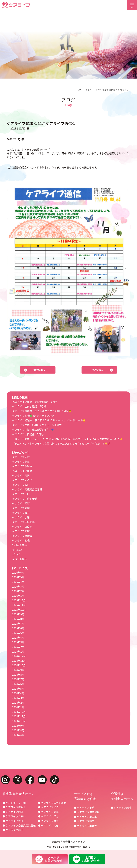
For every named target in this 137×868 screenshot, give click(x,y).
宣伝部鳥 (17, 550)
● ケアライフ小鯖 (84, 807)
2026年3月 (18, 586)
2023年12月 (19, 712)
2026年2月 (18, 591)
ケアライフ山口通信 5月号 (28, 434)
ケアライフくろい (22, 480)
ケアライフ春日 (21, 485)
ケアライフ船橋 (21, 540)
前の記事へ (39, 370)
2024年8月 (18, 675)
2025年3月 (18, 642)
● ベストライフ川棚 (14, 803)
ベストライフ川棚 (22, 471)
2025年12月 (19, 600)
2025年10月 (19, 609)
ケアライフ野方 (21, 513)
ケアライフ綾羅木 (22, 466)
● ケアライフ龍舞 (48, 812)
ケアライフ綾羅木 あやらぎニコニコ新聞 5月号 (42, 411)
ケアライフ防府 (21, 531)
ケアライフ (16, 5)
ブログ (88, 90)
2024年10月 (19, 665)
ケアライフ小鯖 (21, 517)
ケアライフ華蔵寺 (22, 536)
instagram (5, 780)
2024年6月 (18, 684)
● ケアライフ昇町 (48, 807)
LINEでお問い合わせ (87, 859)
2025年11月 (19, 605)
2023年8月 (18, 730)
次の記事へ (97, 370)
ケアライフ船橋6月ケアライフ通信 (33, 416)
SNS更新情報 (20, 545)
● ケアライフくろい (14, 816)
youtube (42, 780)
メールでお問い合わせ (50, 859)
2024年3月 (18, 698)
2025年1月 (18, 651)
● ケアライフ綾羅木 (14, 807)
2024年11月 (19, 661)
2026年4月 (18, 582)
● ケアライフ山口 (13, 830)
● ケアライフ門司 (13, 812)
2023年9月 (18, 726)
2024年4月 (18, 693)
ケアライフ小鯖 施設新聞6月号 (33, 430)
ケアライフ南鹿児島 (23, 522)
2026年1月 (18, 596)
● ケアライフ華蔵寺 (85, 826)
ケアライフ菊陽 (21, 462)
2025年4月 (18, 637)
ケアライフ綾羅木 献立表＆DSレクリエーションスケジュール (49, 420)
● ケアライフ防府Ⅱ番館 (52, 803)
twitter (18, 780)
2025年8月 (18, 619)
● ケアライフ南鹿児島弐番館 (19, 825)
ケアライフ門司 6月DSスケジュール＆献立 (37, 425)
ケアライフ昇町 (21, 503)
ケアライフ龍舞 (21, 508)
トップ (78, 90)
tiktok (54, 780)
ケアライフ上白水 (22, 526)
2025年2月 (18, 647)
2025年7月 (18, 623)
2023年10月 (19, 721)
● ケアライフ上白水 (85, 817)
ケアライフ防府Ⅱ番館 (25, 499)
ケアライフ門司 (21, 475)
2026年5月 (18, 577)
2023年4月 (18, 735)
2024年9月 (18, 670)
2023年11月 (19, 716)
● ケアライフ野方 (48, 816)
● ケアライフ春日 (13, 821)
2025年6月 (18, 628)
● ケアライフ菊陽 (48, 821)
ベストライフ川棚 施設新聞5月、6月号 (35, 402)
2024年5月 (18, 688)
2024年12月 (19, 656)
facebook (30, 780)
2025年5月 (18, 633)
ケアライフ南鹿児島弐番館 (27, 489)
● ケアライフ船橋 (121, 807)
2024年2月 (18, 702)
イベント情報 (20, 559)
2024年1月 (18, 707)
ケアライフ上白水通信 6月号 (29, 406)
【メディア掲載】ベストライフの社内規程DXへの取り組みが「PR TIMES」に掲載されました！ (67, 439)
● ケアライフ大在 (48, 825)
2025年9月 (18, 614)
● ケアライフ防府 (84, 821)
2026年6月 (18, 572)
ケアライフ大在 (21, 457)
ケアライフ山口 (21, 494)
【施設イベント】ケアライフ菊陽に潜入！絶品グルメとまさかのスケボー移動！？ (61, 443)
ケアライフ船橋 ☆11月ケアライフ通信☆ (112, 90)
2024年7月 (18, 679)
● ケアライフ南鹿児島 (87, 812)
